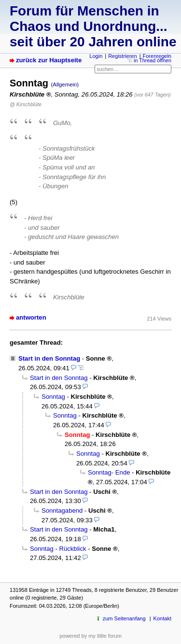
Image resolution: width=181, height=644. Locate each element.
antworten (31, 317)
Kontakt (162, 618)
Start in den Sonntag (49, 358)
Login (96, 56)
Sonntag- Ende (109, 472)
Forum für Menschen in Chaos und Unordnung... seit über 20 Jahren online (93, 26)
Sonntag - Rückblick (58, 549)
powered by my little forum (90, 636)
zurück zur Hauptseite (49, 60)
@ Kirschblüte (26, 104)
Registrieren (122, 56)
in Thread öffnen (153, 60)
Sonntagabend (62, 511)
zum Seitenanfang (124, 618)
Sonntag (53, 397)
